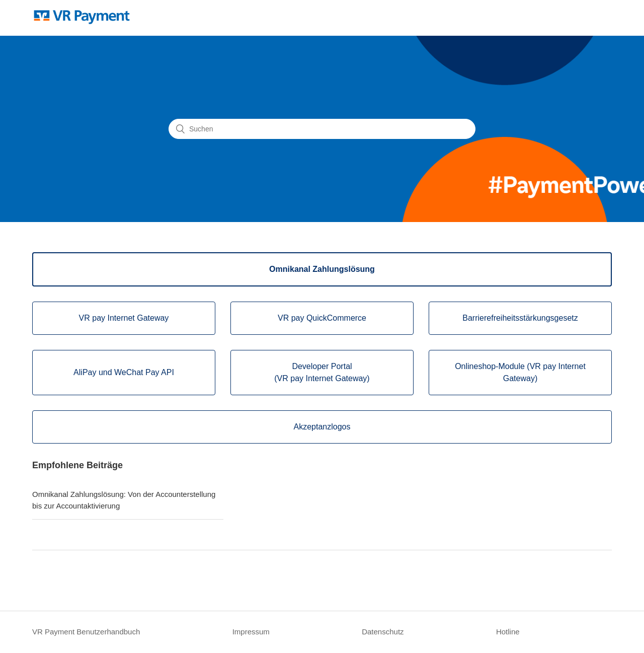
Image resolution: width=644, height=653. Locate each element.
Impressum (251, 632)
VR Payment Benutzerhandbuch (86, 632)
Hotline (508, 632)
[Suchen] (322, 129)
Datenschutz (383, 632)
